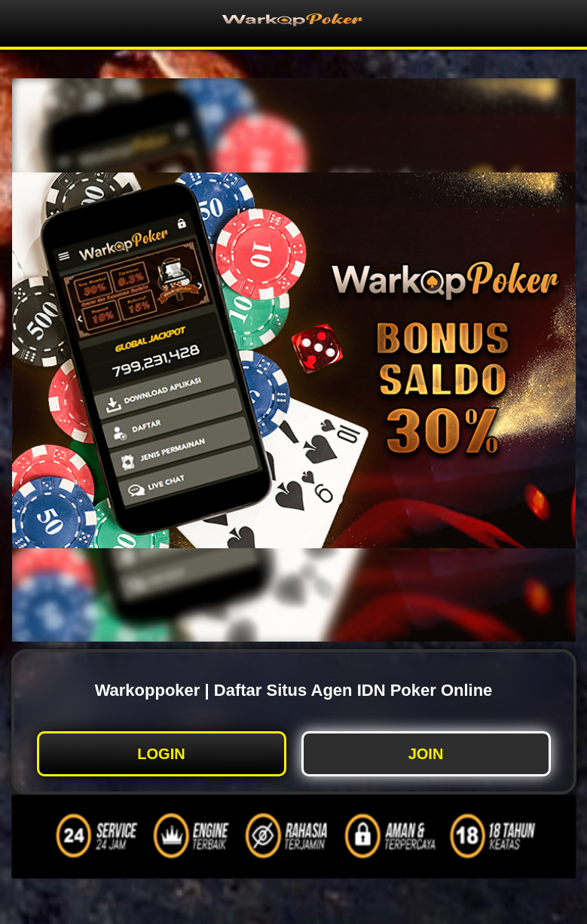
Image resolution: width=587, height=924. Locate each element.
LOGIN (161, 754)
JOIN (426, 754)
